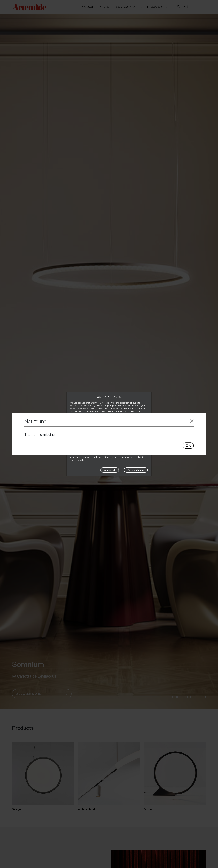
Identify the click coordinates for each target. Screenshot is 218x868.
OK (188, 446)
